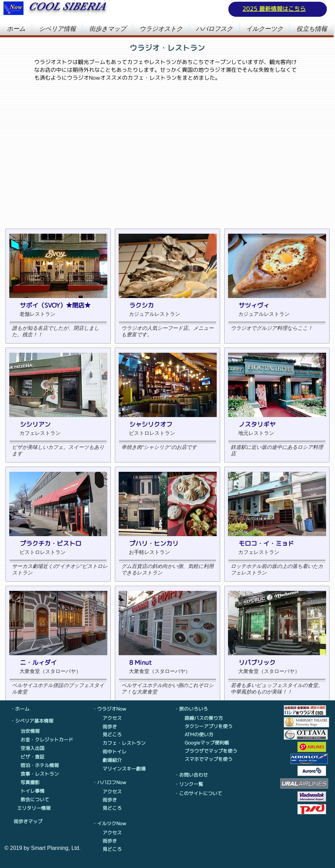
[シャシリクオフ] (166, 425)
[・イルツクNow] (111, 824)
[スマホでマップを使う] (210, 759)
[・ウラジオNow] (111, 709)
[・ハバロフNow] (111, 782)
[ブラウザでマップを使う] (212, 751)
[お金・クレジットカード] (47, 740)
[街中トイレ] (116, 752)
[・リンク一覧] (195, 784)
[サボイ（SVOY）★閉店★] (56, 306)
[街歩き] (116, 727)
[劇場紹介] (116, 760)
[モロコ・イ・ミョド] (275, 544)
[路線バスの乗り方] (210, 718)
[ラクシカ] (166, 306)
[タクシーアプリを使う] (210, 726)
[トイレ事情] (40, 791)
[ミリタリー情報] (34, 808)
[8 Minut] (166, 663)
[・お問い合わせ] (195, 775)
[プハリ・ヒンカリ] (166, 544)
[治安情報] (40, 731)
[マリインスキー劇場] (125, 769)
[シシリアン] (56, 425)
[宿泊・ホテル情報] (40, 765)
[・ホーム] (29, 709)
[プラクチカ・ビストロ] (56, 544)
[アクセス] (116, 718)
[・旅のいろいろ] (193, 709)
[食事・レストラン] (40, 774)
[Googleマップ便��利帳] (210, 743)
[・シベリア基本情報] (33, 721)
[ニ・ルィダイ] (56, 663)
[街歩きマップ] (33, 821)
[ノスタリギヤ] (275, 425)
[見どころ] (116, 735)
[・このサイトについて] (200, 793)
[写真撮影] (40, 782)
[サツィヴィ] (275, 306)
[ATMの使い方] (210, 735)
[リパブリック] (275, 663)
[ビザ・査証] (40, 757)
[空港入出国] (40, 748)
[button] (57, 29)
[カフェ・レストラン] (125, 743)
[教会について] (40, 800)
